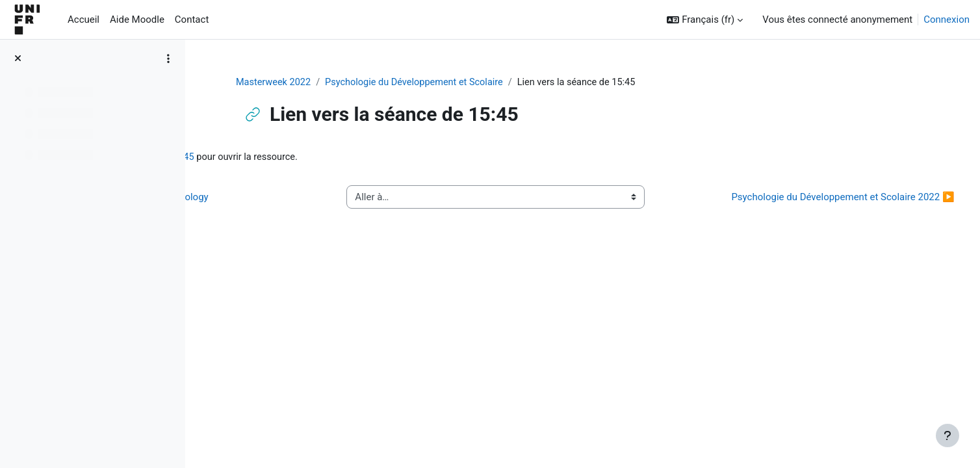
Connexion (947, 19)
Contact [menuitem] (192, 19)
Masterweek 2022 (351, 83)
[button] (705, 20)
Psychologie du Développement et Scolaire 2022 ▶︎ (821, 205)
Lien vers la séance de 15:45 (320, 158)
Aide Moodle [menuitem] (137, 19)
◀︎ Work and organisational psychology (304, 205)
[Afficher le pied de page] (948, 435)
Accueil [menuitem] (84, 19)
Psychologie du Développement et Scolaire (496, 83)
